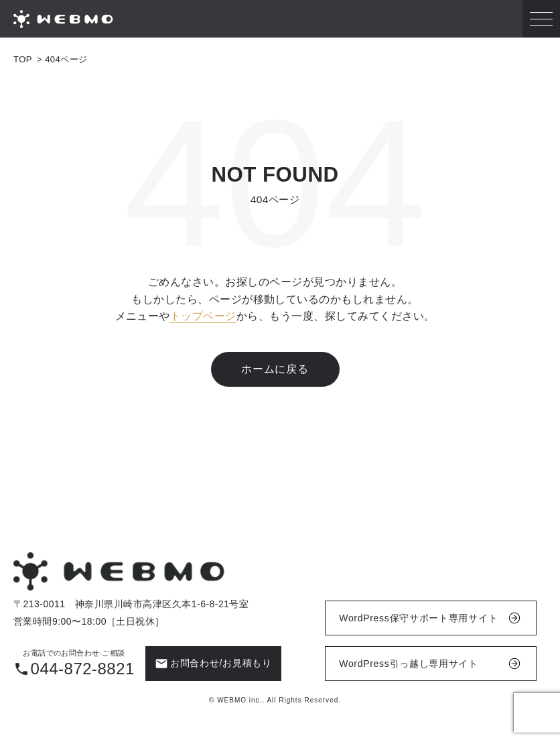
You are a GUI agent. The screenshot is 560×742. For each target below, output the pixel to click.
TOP (23, 59)
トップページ (203, 317)
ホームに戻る (275, 369)
